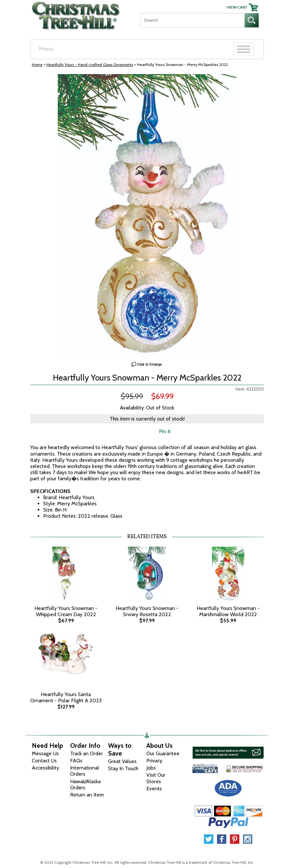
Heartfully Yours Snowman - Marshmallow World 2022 (228, 611)
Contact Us (44, 761)
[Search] (192, 20)
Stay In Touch (123, 768)
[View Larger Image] (147, 216)
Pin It (165, 431)
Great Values (122, 761)
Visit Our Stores (156, 778)
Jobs (151, 768)
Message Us (45, 753)
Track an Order (86, 753)
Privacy (154, 761)
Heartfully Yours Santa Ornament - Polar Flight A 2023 (66, 697)
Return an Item (87, 795)
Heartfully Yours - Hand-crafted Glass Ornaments (90, 65)
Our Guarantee (163, 753)
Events (154, 789)
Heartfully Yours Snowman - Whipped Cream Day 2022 (66, 611)
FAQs (76, 761)
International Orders (85, 771)
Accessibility (45, 768)
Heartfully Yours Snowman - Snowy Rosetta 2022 (147, 611)
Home (37, 65)
